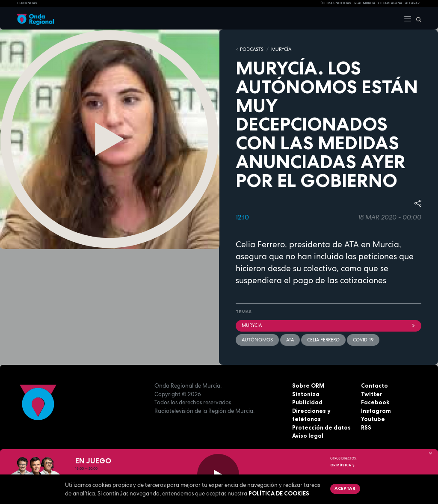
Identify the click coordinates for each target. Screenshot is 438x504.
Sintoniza (306, 394)
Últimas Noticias (336, 3)
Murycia (328, 325)
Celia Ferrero (323, 340)
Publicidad (307, 402)
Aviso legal (308, 436)
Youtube (373, 419)
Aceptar (345, 488)
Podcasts (252, 49)
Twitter (372, 394)
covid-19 (363, 340)
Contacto (374, 385)
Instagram (376, 411)
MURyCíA (281, 49)
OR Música (343, 465)
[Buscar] (417, 18)
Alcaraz (413, 3)
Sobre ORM (308, 385)
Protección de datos (321, 427)
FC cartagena (390, 3)
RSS (366, 427)
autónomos (257, 340)
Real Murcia (365, 3)
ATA (290, 340)
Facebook (375, 402)
